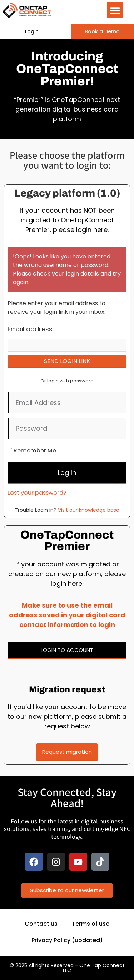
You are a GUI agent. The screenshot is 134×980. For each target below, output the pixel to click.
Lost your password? (37, 493)
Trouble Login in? (67, 510)
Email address (30, 329)
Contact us (41, 924)
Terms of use (91, 924)
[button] (115, 10)
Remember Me (32, 451)
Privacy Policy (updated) (67, 940)
